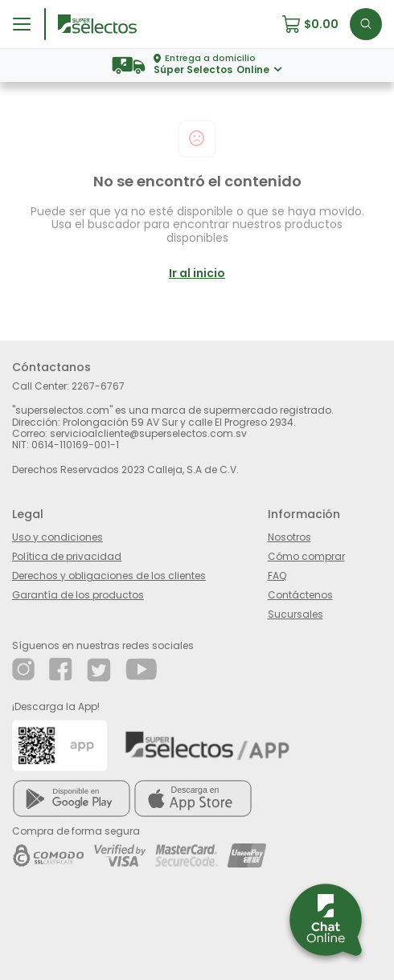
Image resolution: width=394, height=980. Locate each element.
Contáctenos (300, 595)
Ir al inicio (197, 273)
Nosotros (289, 537)
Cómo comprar (306, 556)
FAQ (277, 576)
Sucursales (295, 614)
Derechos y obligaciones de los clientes (109, 576)
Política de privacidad (67, 556)
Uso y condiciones (57, 537)
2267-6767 (98, 386)
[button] (316, 24)
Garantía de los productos (78, 595)
